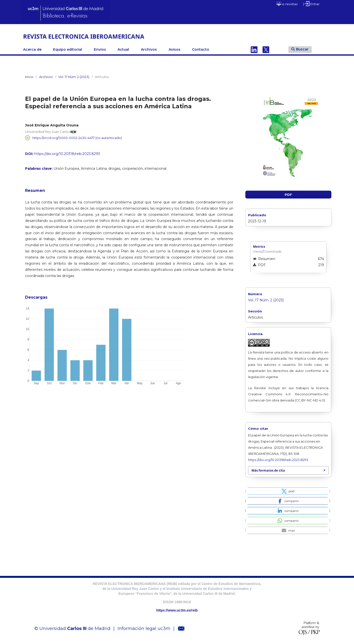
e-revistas (287, 4)
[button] (288, 491)
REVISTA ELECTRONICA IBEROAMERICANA (84, 36)
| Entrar (311, 4)
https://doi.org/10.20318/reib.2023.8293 (67, 154)
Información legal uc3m (144, 629)
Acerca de (32, 49)
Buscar (300, 49)
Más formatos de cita (268, 470)
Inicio (29, 77)
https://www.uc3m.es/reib (177, 610)
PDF (288, 195)
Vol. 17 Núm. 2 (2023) (74, 77)
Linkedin (254, 49)
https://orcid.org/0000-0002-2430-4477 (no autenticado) (77, 138)
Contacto (201, 49)
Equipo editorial (68, 49)
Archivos (149, 49)
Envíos (100, 49)
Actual (123, 49)
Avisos (175, 49)
